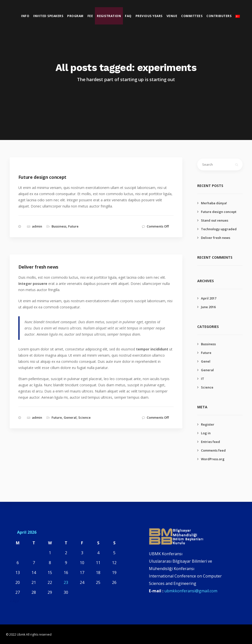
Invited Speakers (48, 16)
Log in (206, 433)
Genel (206, 361)
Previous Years (149, 16)
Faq (128, 16)
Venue (172, 16)
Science (84, 417)
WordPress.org (213, 459)
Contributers (219, 16)
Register (208, 424)
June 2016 (208, 307)
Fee (91, 16)
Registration (109, 16)
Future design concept (219, 212)
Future (73, 226)
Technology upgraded (219, 229)
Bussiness (59, 226)
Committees (192, 16)
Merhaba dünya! (214, 203)
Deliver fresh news (216, 238)
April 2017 (209, 298)
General (70, 417)
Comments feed (213, 450)
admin (37, 226)
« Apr (14, 601)
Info (25, 16)
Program (76, 16)
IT (203, 379)
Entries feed (210, 442)
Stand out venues (215, 220)
